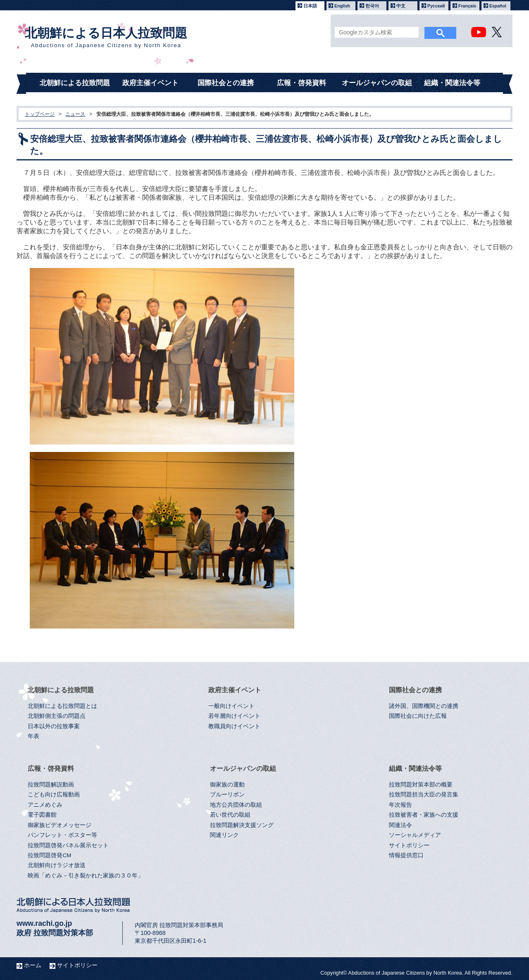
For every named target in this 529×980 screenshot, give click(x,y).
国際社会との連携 (226, 83)
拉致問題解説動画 (51, 785)
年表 (33, 736)
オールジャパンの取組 (377, 83)
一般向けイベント (231, 706)
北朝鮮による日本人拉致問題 (106, 37)
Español (498, 6)
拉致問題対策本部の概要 (421, 785)
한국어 (372, 6)
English (342, 6)
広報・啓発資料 (301, 83)
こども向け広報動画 (54, 795)
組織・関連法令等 (452, 83)
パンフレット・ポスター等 (62, 835)
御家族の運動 (227, 785)
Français (467, 6)
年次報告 (400, 805)
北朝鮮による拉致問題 (75, 83)
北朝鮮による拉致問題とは (62, 706)
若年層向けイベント (234, 716)
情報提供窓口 (406, 855)
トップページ (40, 114)
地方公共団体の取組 (236, 805)
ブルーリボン (227, 795)
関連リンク (224, 835)
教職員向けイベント (234, 726)
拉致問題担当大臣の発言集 (424, 795)
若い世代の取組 (230, 815)
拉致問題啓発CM (49, 855)
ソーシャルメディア (415, 835)
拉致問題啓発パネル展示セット (68, 845)
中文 (401, 6)
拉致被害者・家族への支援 (424, 815)
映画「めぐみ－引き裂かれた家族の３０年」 (86, 876)
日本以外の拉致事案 (54, 726)
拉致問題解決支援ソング (242, 825)
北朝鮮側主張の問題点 (57, 716)
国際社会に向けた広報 (418, 716)
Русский (436, 6)
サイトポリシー (409, 845)
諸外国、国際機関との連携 (424, 706)
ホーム (33, 965)
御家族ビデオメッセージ (60, 825)
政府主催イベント (150, 83)
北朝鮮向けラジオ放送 (57, 865)
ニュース (75, 114)
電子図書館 (42, 815)
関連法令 (400, 825)
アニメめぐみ (45, 805)
